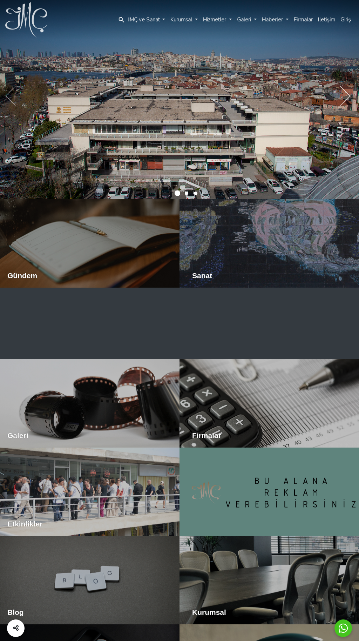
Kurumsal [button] (182, 20)
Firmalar (303, 20)
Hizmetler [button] (215, 20)
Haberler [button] (273, 20)
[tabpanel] (179, 101)
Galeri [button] (245, 20)
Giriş (346, 20)
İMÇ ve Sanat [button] (144, 20)
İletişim (327, 20)
